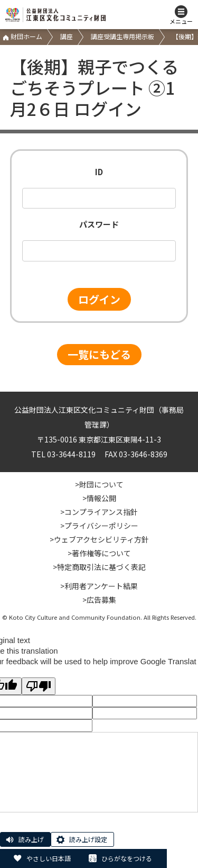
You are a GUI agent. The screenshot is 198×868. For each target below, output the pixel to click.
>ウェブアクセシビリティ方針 (99, 539)
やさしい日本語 (49, 858)
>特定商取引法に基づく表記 (99, 567)
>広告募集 (99, 600)
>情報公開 (99, 498)
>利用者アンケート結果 (99, 586)
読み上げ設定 (88, 839)
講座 (67, 36)
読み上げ (31, 839)
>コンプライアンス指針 (99, 512)
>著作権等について (99, 553)
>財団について (99, 484)
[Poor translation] (39, 686)
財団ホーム (22, 36)
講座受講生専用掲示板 (122, 36)
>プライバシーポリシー (99, 526)
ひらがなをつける (127, 858)
